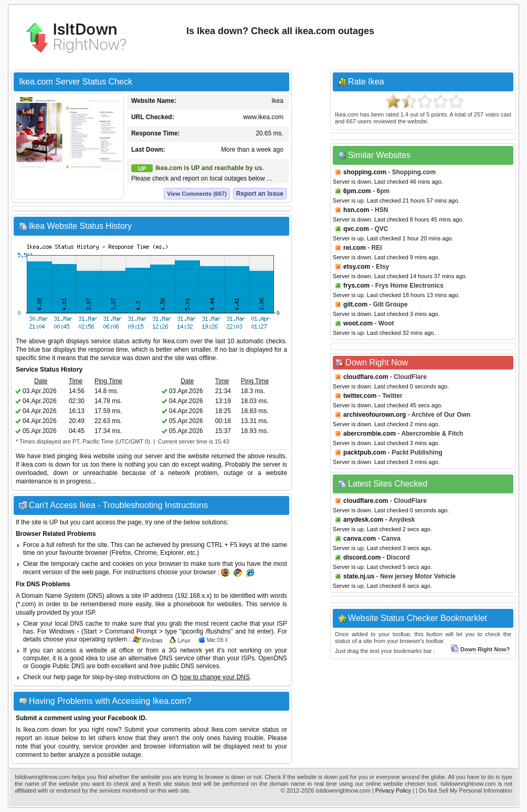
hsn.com (356, 210)
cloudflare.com (366, 377)
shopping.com (365, 172)
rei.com (355, 248)
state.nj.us (359, 576)
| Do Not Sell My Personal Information (464, 790)
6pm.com (357, 191)
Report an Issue (260, 194)
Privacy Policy (393, 790)
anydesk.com (363, 520)
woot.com (358, 323)
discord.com (362, 557)
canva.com (360, 539)
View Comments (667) (197, 194)
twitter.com (360, 396)
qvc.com (356, 229)
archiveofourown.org (375, 415)
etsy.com (357, 267)
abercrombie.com (370, 434)
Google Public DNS (57, 666)
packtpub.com (365, 452)
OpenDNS (273, 658)
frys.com (356, 286)
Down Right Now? (480, 649)
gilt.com (355, 304)
